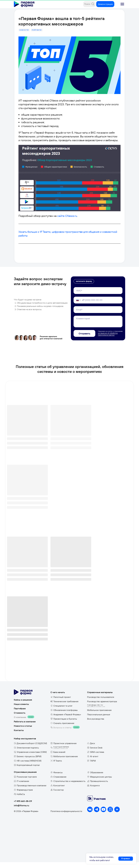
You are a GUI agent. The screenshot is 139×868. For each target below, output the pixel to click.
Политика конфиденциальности (66, 817)
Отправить (84, 339)
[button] (122, 4)
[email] (98, 315)
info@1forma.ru (22, 811)
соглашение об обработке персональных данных (108, 340)
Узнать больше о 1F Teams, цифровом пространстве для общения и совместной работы (68, 242)
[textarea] (98, 327)
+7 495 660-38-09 (23, 807)
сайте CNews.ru (63, 226)
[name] (98, 296)
